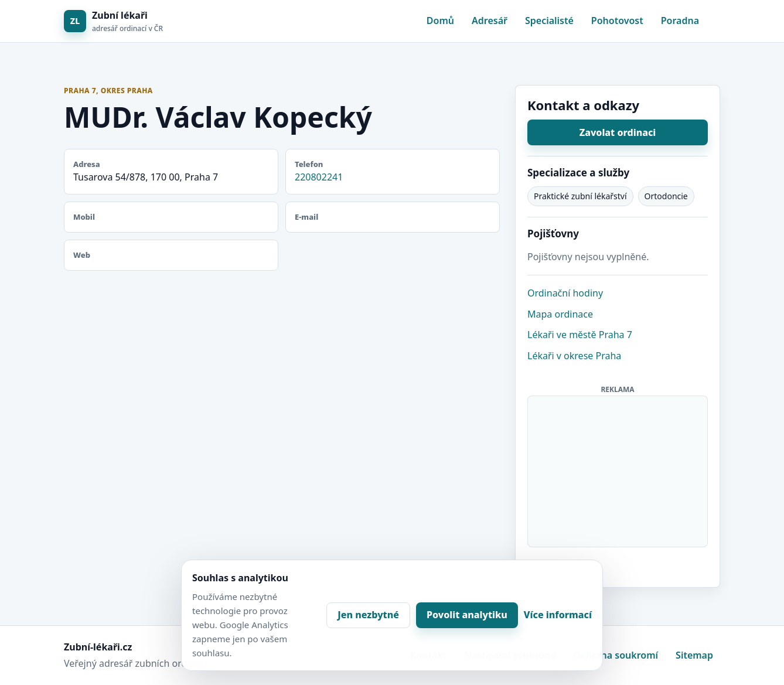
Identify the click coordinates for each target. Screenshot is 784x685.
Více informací (558, 615)
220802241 (319, 177)
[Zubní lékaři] (113, 21)
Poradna (680, 21)
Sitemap (694, 655)
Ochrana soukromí (616, 655)
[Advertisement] (618, 469)
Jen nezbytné (368, 615)
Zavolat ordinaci (618, 132)
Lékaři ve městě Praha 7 (580, 335)
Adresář (490, 21)
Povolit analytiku (467, 615)
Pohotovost (617, 21)
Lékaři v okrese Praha (574, 356)
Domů (440, 21)
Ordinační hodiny (565, 293)
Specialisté (549, 21)
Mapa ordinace (560, 314)
